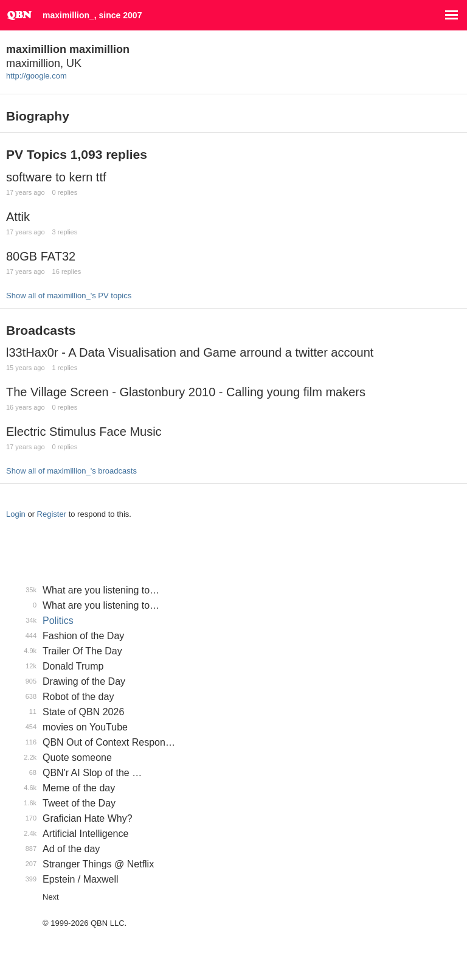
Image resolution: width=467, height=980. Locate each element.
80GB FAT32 (41, 256)
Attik (18, 217)
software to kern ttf (56, 177)
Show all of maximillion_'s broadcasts (71, 471)
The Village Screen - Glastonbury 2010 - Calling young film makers (186, 392)
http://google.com (36, 76)
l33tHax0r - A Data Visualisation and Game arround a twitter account (190, 352)
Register (52, 514)
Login (16, 514)
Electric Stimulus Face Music (84, 432)
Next (51, 897)
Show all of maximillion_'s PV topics (69, 296)
